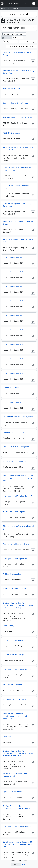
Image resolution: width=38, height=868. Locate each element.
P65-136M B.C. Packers (12, 88)
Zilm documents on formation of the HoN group (19, 527)
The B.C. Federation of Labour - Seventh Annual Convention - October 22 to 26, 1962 (18, 478)
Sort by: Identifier (10, 42)
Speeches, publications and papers (16, 447)
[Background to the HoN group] (15, 655)
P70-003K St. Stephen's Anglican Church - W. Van (19, 241)
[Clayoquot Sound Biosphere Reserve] (17, 496)
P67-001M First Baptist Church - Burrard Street (18, 223)
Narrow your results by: (19, 14)
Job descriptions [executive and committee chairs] (15, 775)
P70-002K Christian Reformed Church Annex (17, 54)
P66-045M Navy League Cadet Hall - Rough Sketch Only (19, 72)
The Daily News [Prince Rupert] (15, 699)
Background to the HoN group (14, 640)
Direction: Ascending (27, 42)
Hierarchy (21, 34)
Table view (17, 38)
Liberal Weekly (8, 626)
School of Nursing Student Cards (15, 103)
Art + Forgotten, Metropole (13, 685)
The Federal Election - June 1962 (15, 588)
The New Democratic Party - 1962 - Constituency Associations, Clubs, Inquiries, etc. (16, 716)
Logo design (8, 736)
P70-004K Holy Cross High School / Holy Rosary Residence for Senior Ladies (18, 149)
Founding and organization (13, 432)
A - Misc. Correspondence (13, 574)
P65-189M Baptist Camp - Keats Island (17, 117)
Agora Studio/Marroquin (12, 792)
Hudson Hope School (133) (13, 344)
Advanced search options (15, 28)
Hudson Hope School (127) (13, 257)
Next (24, 864)
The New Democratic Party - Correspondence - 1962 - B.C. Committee (18, 807)
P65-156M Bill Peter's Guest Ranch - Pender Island (16, 187)
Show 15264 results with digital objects (22, 47)
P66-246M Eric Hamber (12, 133)
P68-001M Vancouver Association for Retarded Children (17, 169)
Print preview (8, 34)
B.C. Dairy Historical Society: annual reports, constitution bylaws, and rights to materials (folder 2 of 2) (19, 753)
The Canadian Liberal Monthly (14, 461)
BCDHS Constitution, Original (14, 512)
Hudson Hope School (11, 388)
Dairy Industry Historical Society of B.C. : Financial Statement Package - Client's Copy (18, 844)
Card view (7, 38)
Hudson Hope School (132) (13, 402)
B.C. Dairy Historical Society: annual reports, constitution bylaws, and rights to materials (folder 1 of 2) (19, 605)
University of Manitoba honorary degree (18, 417)
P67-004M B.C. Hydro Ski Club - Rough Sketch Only (17, 205)
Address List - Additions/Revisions (16, 544)
